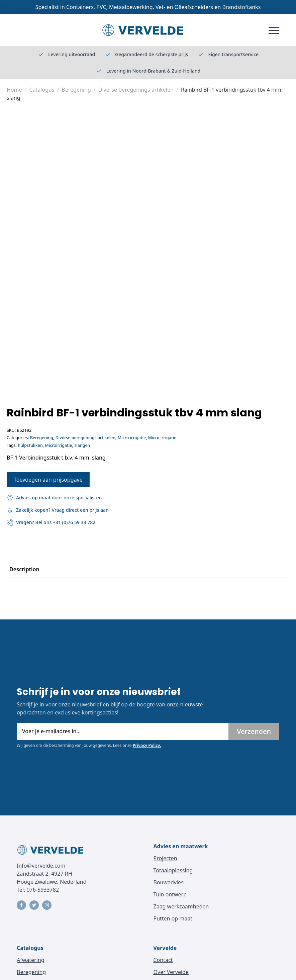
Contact (163, 960)
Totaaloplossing (173, 870)
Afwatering (31, 960)
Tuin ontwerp (170, 894)
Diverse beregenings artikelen (136, 90)
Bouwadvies (169, 882)
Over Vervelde (171, 972)
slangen (82, 445)
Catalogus (42, 90)
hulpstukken (30, 445)
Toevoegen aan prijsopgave (48, 480)
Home (14, 90)
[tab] (24, 569)
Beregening (76, 90)
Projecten (165, 858)
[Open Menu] (274, 30)
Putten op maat (173, 918)
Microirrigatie (58, 445)
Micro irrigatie (132, 438)
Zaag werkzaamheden (181, 906)
